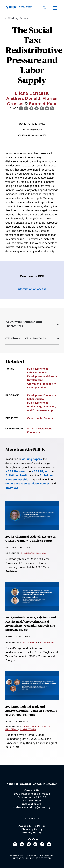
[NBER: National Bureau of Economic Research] (20, 8)
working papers (32, 459)
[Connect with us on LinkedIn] (22, 844)
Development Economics (42, 395)
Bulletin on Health (17, 475)
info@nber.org (32, 804)
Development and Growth (42, 376)
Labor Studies (35, 399)
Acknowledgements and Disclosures (24, 324)
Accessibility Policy (32, 826)
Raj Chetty (30, 643)
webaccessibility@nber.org (32, 807)
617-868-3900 (32, 801)
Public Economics (38, 369)
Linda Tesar (28, 729)
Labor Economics (38, 372)
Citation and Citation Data (26, 338)
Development (35, 380)
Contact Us (32, 790)
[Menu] (55, 8)
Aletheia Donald (23, 98)
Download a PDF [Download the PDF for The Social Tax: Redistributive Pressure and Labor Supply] (32, 276)
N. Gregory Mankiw (34, 553)
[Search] (45, 8)
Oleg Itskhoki (32, 727)
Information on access (32, 289)
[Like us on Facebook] (42, 844)
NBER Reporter (16, 471)
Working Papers (18, 18)
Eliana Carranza (31, 93)
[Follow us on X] (15, 844)
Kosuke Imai (48, 643)
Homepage (32, 818)
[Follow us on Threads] (35, 844)
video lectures (41, 484)
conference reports (18, 484)
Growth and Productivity (42, 384)
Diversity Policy (32, 829)
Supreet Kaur (43, 104)
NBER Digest (40, 471)
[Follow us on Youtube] (49, 844)
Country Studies (37, 387)
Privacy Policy (32, 833)
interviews (12, 488)
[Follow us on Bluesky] (29, 844)
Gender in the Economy (41, 418)
